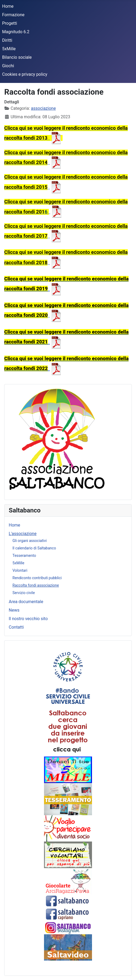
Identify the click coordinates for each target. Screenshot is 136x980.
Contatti (16, 627)
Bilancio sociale (17, 57)
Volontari (20, 570)
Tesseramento (24, 556)
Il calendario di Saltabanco (34, 548)
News (14, 610)
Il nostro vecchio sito (28, 619)
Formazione (13, 15)
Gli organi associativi (30, 541)
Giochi (8, 66)
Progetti (10, 23)
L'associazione (23, 534)
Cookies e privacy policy (25, 74)
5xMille (9, 49)
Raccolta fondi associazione (36, 585)
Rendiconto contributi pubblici (37, 578)
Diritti (7, 40)
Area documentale (26, 602)
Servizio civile (24, 593)
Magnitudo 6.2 (16, 32)
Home (8, 6)
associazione (43, 108)
